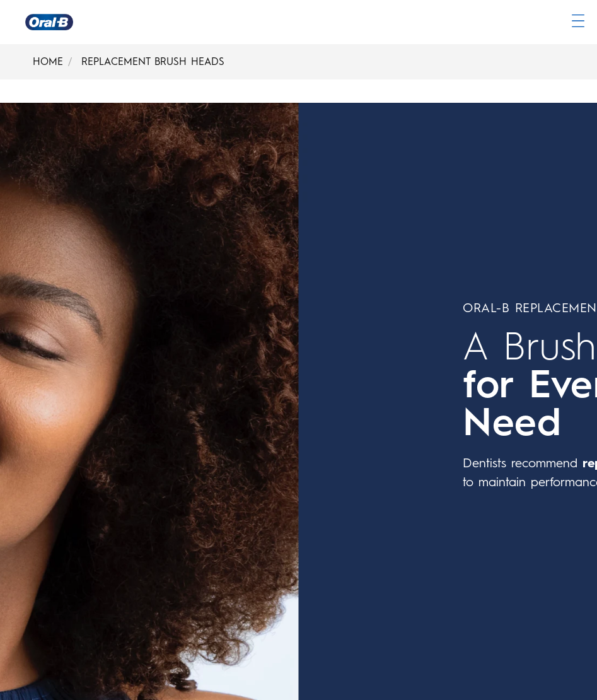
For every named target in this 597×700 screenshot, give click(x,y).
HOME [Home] (48, 61)
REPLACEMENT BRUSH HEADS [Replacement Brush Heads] (153, 61)
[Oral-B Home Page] (49, 22)
